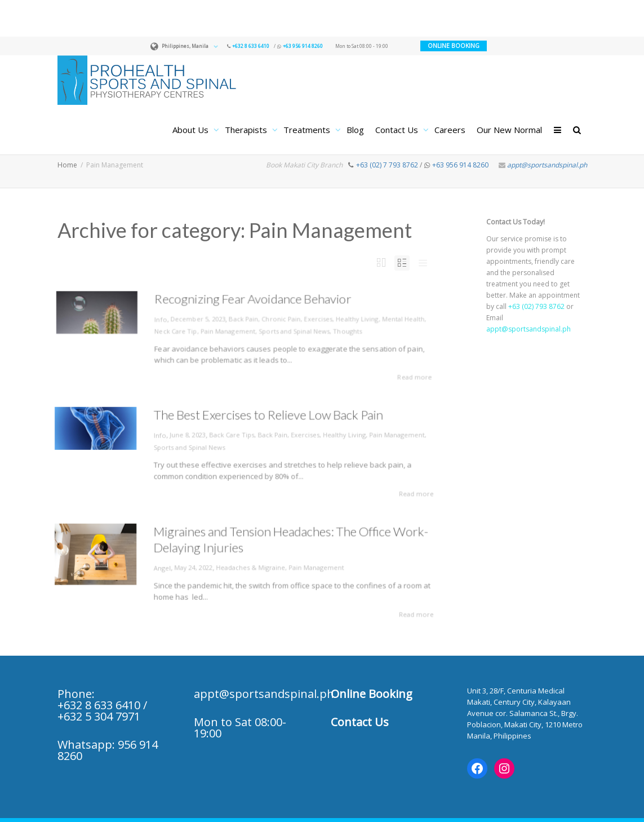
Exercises (320, 318)
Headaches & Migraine (250, 568)
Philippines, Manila (185, 46)
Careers (450, 130)
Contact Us (398, 130)
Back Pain (243, 318)
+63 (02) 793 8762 (536, 306)
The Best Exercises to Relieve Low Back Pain (265, 419)
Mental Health (407, 318)
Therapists (247, 130)
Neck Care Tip (174, 330)
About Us (192, 130)
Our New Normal (509, 130)
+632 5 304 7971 (99, 716)
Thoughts (350, 330)
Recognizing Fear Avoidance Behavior (253, 298)
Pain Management (227, 330)
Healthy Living (360, 318)
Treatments (308, 130)
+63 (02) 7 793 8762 (387, 165)
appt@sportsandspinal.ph (547, 165)
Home (67, 165)
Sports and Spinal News (296, 330)
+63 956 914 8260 (303, 46)
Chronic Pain (282, 318)
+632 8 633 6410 (251, 46)
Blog (355, 130)
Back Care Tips (233, 437)
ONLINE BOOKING (454, 46)
